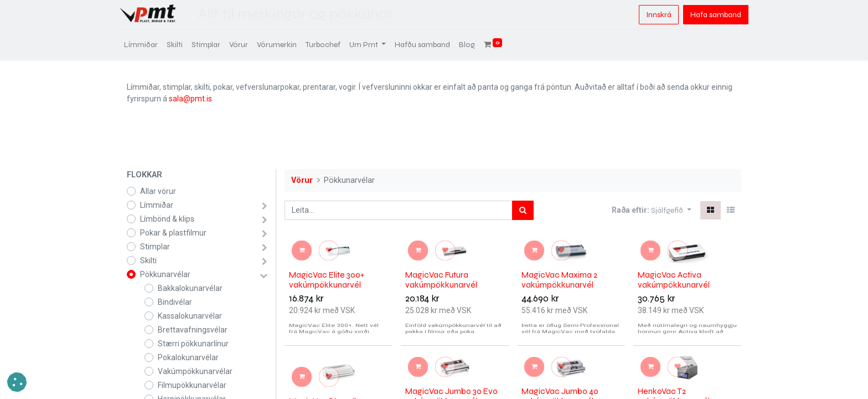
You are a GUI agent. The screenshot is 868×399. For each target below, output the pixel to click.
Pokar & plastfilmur (173, 233)
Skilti (148, 260)
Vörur (302, 180)
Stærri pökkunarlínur (193, 344)
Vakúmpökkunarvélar (195, 371)
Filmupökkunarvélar (192, 385)
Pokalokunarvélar (188, 357)
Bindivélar (175, 302)
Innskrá (652, 15)
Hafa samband (709, 15)
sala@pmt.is (190, 99)
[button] (671, 210)
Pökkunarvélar (165, 274)
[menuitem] (148, 45)
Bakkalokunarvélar (190, 288)
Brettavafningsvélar (193, 330)
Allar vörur (158, 191)
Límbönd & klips (167, 219)
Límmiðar (157, 205)
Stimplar (155, 247)
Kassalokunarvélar (190, 316)
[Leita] (523, 210)
